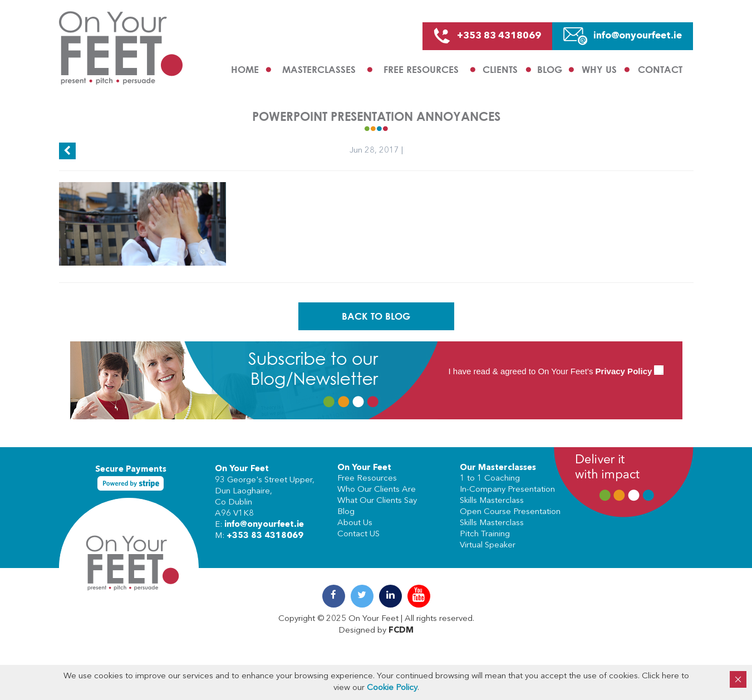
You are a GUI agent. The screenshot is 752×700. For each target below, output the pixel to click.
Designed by (376, 631)
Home (245, 69)
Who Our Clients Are (377, 490)
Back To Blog (376, 316)
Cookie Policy (392, 688)
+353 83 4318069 (265, 536)
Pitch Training (485, 534)
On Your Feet (242, 469)
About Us (355, 523)
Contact (660, 69)
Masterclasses (319, 69)
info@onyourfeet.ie (264, 525)
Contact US (358, 534)
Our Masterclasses (498, 468)
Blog (550, 69)
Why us (599, 69)
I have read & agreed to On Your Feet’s (556, 371)
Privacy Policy (624, 371)
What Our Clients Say (377, 501)
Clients (500, 69)
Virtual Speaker (488, 545)
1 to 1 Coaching (490, 479)
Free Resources (421, 69)
